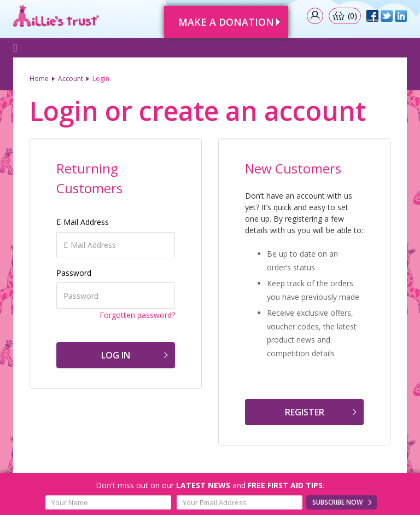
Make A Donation (226, 22)
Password (74, 273)
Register (305, 412)
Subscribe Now (337, 502)
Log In (116, 355)
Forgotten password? (137, 315)
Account (71, 79)
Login (101, 79)
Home (39, 79)
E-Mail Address (83, 222)
